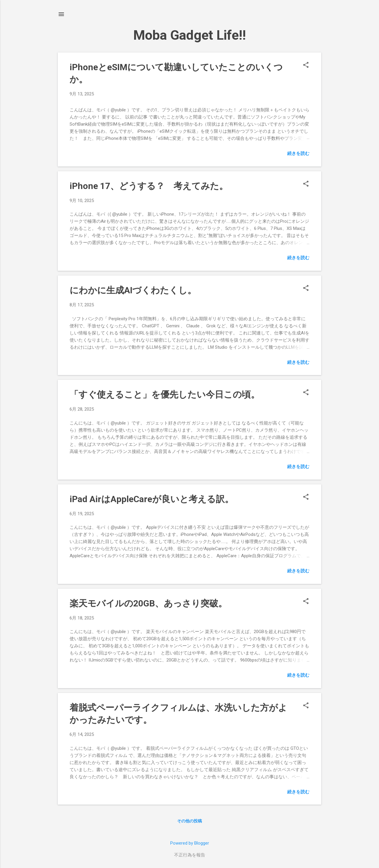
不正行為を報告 (190, 855)
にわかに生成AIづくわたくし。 (133, 290)
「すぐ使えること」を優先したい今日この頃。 (165, 394)
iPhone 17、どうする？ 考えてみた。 (149, 186)
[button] (306, 65)
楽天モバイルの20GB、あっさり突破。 (148, 603)
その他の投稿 (189, 821)
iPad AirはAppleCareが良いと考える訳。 (152, 499)
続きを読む (298, 153)
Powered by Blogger (190, 843)
